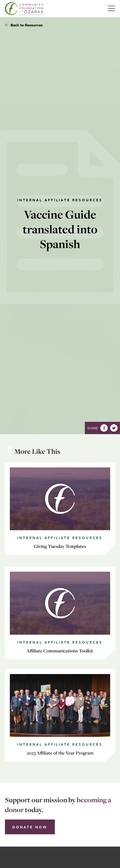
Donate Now (30, 827)
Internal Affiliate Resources (60, 200)
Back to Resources (24, 25)
